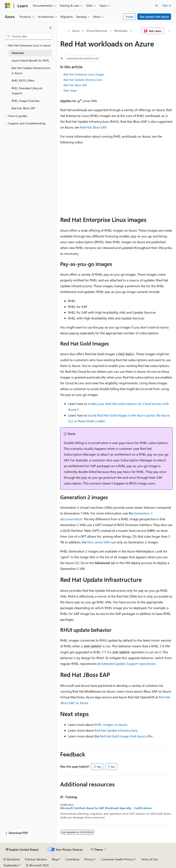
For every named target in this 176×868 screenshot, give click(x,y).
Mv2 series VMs (99, 542)
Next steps (70, 90)
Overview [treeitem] (18, 53)
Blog (55, 859)
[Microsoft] (8, 6)
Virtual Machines (97, 31)
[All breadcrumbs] (64, 31)
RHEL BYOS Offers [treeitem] (23, 80)
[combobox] (28, 36)
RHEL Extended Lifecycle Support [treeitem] (27, 91)
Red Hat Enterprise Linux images (84, 74)
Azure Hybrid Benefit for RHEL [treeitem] (31, 60)
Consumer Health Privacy (117, 859)
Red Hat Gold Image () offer (126, 736)
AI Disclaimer (12, 859)
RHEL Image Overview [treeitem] (26, 101)
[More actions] (169, 31)
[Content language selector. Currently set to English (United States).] (22, 850)
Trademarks (11, 865)
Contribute (72, 859)
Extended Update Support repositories (129, 664)
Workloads (121, 31)
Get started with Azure (154, 17)
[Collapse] (51, 28)
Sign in (167, 5)
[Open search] (157, 6)
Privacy (89, 859)
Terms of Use (149, 859)
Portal (130, 17)
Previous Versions (36, 859)
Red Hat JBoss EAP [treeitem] (23, 108)
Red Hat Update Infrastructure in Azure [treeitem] (31, 70)
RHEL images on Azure (111, 725)
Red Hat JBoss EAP (75, 85)
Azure (76, 31)
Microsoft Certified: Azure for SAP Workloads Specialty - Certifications (106, 808)
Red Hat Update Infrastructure (83, 80)
